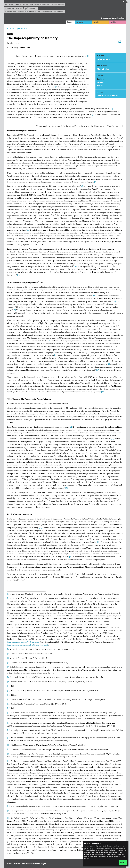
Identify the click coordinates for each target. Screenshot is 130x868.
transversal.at (14, 864)
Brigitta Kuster (104, 59)
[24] (40, 528)
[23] (67, 488)
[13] (94, 296)
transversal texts (109, 18)
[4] (93, 115)
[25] (99, 542)
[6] (83, 144)
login (44, 864)
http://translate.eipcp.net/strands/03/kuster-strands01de (28, 645)
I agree (123, 862)
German (101, 82)
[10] (28, 230)
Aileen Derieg (103, 69)
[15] (14, 310)
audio (113, 22)
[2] (56, 87)
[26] (71, 557)
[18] (108, 364)
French (100, 86)
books (96, 22)
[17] (56, 355)
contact (121, 18)
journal (80, 22)
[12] (19, 275)
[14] (114, 302)
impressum (27, 864)
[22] (112, 439)
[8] (82, 186)
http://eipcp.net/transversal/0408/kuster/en (23, 642)
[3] (112, 109)
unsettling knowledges (107, 95)
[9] (23, 204)
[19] (98, 370)
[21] (71, 427)
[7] (95, 182)
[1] (88, 56)
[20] (103, 392)
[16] (50, 341)
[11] (76, 266)
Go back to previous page (18, 29)
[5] (92, 118)
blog (70, 22)
